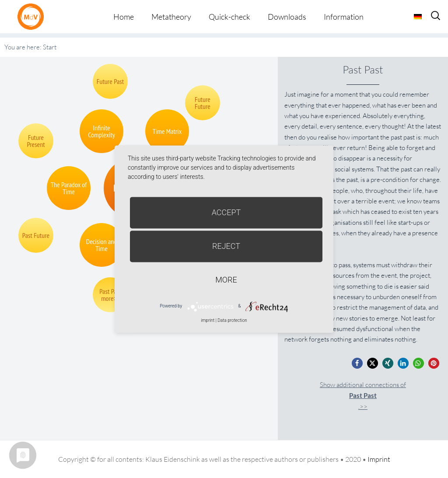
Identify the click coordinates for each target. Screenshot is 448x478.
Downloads (287, 17)
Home (124, 17)
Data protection (232, 320)
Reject (226, 246)
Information (344, 17)
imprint (208, 320)
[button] (357, 363)
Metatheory (171, 17)
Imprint (379, 459)
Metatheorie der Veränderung (33, 16)
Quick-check (229, 17)
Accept (226, 212)
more (226, 280)
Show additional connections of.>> (363, 396)
